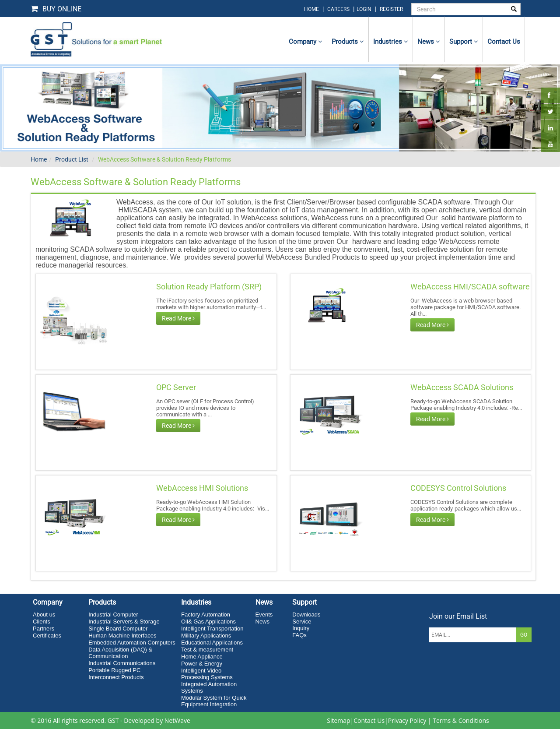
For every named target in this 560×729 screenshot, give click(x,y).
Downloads (306, 615)
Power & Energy (202, 664)
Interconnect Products (116, 677)
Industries (391, 42)
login (365, 9)
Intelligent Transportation (212, 629)
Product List (72, 159)
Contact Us (369, 720)
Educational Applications (212, 643)
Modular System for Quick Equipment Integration (214, 701)
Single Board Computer (118, 629)
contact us (504, 42)
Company (306, 42)
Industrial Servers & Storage (124, 622)
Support (464, 42)
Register (391, 9)
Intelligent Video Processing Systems (207, 674)
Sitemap (338, 720)
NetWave (177, 720)
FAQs (299, 635)
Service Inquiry (302, 625)
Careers (338, 9)
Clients (42, 622)
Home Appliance (202, 657)
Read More (178, 318)
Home (39, 159)
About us (44, 615)
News (429, 42)
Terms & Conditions (461, 720)
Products (348, 42)
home (311, 9)
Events (264, 615)
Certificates (47, 636)
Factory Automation (206, 615)
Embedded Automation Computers (132, 643)
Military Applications (206, 636)
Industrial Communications (122, 663)
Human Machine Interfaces (122, 636)
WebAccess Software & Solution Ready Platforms (164, 159)
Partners (44, 629)
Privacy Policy (407, 720)
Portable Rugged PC (114, 670)
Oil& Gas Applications (208, 622)
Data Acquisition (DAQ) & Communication (120, 653)
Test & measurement (207, 650)
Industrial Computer (113, 615)
